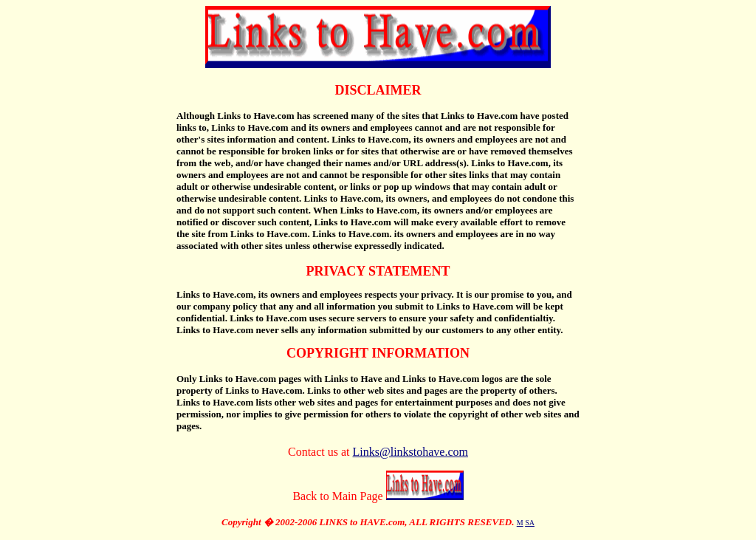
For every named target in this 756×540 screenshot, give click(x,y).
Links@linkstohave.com (411, 452)
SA (530, 523)
